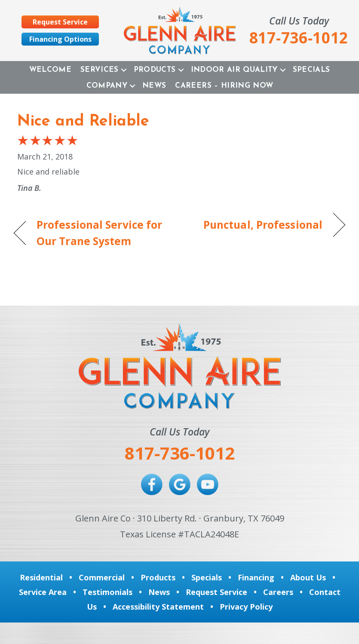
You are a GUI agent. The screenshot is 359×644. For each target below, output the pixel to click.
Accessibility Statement (158, 607)
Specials (311, 70)
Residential (41, 577)
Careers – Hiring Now (224, 86)
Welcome (50, 70)
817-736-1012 (180, 453)
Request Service (216, 592)
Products (155, 70)
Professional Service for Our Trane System (99, 233)
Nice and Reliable (83, 122)
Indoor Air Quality (234, 70)
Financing (256, 577)
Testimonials (107, 592)
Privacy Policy (246, 607)
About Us (308, 577)
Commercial (102, 577)
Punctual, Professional (263, 225)
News (154, 86)
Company (107, 86)
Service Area (43, 592)
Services (100, 70)
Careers (278, 592)
